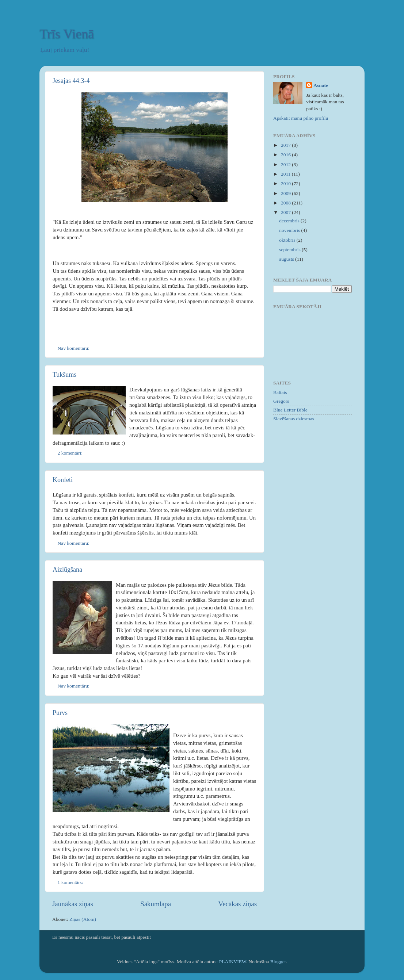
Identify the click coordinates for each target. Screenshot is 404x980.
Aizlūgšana (67, 570)
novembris (290, 230)
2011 (286, 174)
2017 (286, 145)
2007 (286, 212)
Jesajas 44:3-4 (71, 81)
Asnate (321, 85)
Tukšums (64, 375)
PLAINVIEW (233, 962)
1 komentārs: (71, 882)
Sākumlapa (156, 904)
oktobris (288, 240)
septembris (290, 250)
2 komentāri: (71, 453)
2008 (286, 203)
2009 (286, 193)
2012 (286, 164)
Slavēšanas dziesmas (294, 419)
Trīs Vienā (67, 34)
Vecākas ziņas (238, 904)
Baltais (280, 392)
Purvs (60, 713)
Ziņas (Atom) (83, 919)
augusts (287, 259)
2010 (286, 183)
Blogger (278, 962)
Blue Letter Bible (290, 410)
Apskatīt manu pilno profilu (301, 118)
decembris (290, 221)
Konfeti (63, 480)
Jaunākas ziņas (73, 904)
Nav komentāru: (74, 348)
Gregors (281, 401)
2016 (286, 155)
